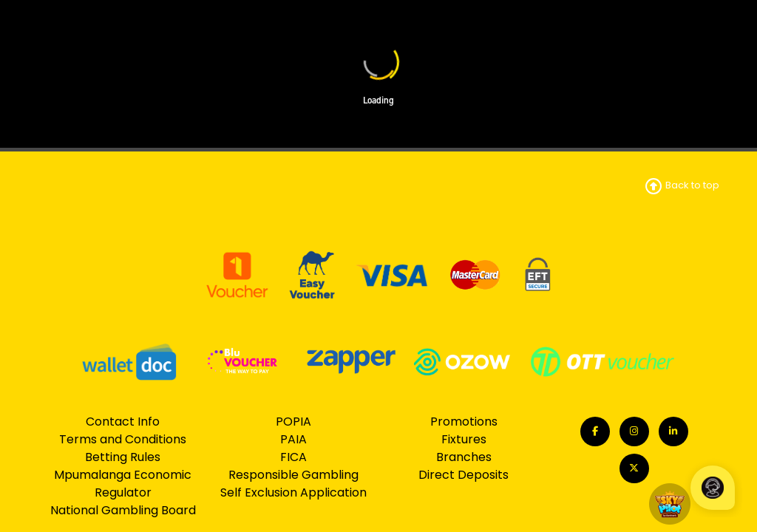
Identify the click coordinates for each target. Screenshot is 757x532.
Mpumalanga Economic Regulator (123, 484)
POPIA (293, 422)
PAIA (293, 439)
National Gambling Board (123, 510)
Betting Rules (123, 457)
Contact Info (123, 422)
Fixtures (464, 439)
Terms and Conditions (123, 439)
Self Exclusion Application (293, 492)
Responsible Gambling (293, 475)
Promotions (464, 422)
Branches (464, 457)
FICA (293, 457)
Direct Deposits (464, 475)
